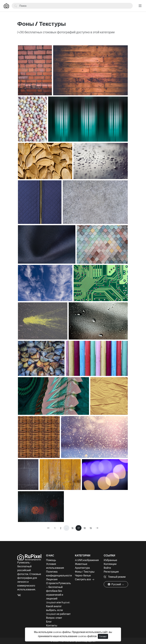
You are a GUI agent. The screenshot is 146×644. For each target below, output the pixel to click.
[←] (49, 528)
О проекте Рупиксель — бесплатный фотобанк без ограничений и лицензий (59, 591)
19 (91, 528)
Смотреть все (83, 579)
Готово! (103, 636)
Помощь (51, 560)
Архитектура (82, 568)
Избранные (110, 560)
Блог (49, 621)
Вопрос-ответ (54, 618)
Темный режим (115, 577)
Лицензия (52, 579)
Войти (107, 568)
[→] (97, 528)
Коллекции (110, 564)
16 (72, 528)
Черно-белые (83, 575)
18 (85, 528)
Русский (115, 584)
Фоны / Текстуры (85, 572)
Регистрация (111, 572)
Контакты (52, 625)
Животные (81, 564)
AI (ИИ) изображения (87, 560)
